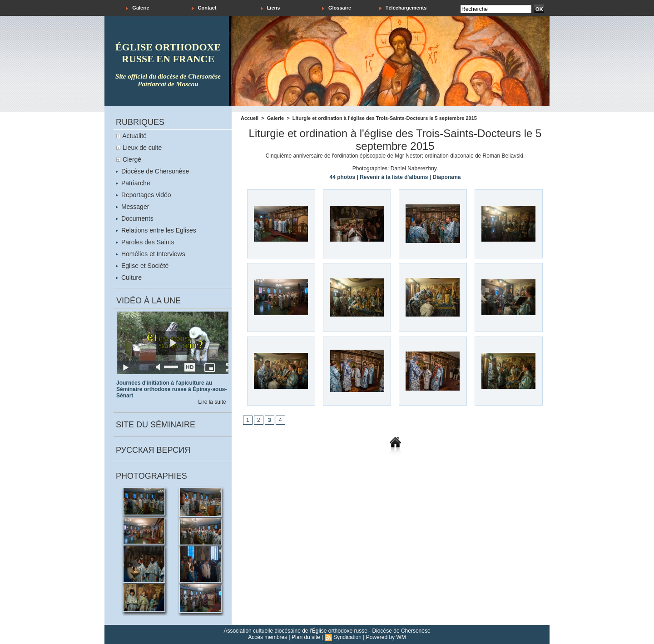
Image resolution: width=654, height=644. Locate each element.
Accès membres (268, 637)
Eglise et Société (142, 266)
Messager (132, 207)
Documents (135, 218)
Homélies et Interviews (151, 254)
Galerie (137, 8)
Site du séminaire (156, 425)
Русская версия (153, 450)
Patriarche (133, 183)
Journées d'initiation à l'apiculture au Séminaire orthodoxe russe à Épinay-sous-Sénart (171, 389)
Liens (270, 8)
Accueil (250, 118)
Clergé (132, 159)
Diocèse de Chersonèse (152, 171)
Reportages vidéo (144, 195)
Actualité (134, 136)
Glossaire (337, 8)
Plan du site (306, 637)
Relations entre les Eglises (156, 230)
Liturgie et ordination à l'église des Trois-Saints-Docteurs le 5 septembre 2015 (385, 118)
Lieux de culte (142, 148)
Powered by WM (386, 637)
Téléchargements (403, 8)
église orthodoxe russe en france (168, 53)
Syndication (347, 637)
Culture (129, 277)
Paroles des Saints (145, 242)
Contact (204, 8)
